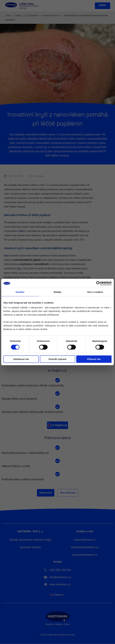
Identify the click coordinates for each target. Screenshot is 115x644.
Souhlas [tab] (20, 292)
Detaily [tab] (57, 292)
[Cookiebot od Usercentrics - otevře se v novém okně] (98, 283)
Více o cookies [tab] (95, 292)
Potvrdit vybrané (57, 359)
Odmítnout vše (21, 359)
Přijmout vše (94, 359)
